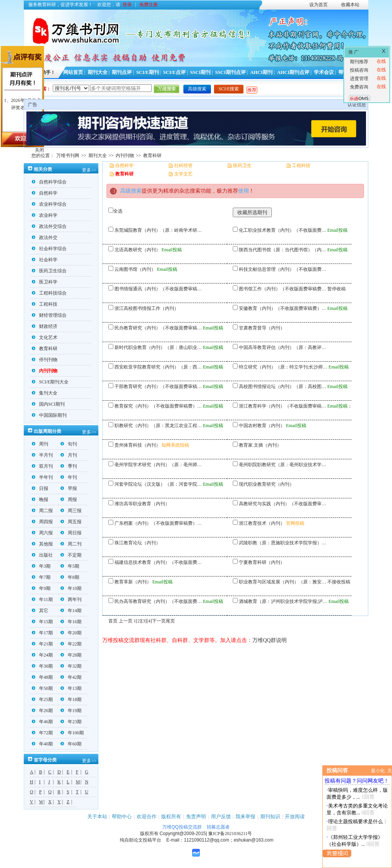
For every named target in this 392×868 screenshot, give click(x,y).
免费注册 (149, 5)
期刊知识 (270, 816)
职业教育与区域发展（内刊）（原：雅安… (283, 582)
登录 (127, 5)
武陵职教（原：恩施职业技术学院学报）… (283, 543)
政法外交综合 (49, 226)
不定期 (71, 555)
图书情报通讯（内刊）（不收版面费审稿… (158, 289)
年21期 (42, 644)
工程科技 (45, 304)
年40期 (42, 744)
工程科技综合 (49, 293)
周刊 (40, 444)
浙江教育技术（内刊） (262, 523)
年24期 (42, 655)
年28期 (71, 655)
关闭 (39, 150)
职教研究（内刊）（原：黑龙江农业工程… (158, 426)
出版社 (42, 555)
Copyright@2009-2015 (183, 834)
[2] (139, 621)
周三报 (71, 511)
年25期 (42, 699)
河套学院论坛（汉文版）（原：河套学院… (158, 484)
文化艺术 (45, 337)
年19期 (71, 711)
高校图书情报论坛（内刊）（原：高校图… (283, 387)
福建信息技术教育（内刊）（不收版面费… (158, 562)
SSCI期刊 (201, 72)
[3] (144, 621)
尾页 (170, 621)
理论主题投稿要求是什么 (355, 821)
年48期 (42, 677)
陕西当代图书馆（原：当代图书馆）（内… (283, 250)
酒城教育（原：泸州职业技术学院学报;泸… (283, 601)
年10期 (71, 588)
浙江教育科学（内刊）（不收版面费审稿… (283, 406)
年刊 (69, 477)
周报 (69, 500)
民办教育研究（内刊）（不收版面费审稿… (158, 328)
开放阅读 (295, 816)
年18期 (71, 699)
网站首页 (73, 72)
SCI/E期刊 (148, 72)
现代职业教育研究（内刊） (266, 484)
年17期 (42, 633)
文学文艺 (183, 174)
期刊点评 (122, 72)
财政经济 (45, 326)
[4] (149, 621)
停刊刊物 (45, 360)
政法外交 (45, 237)
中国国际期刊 (49, 415)
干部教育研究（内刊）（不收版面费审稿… (158, 387)
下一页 (159, 621)
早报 (69, 488)
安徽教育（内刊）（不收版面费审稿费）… (283, 308)
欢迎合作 (147, 816)
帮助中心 (122, 816)
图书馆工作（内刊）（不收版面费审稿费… (283, 289)
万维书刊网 (68, 156)
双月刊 (42, 466)
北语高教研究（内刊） (137, 250)
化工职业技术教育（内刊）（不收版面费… (283, 230)
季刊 (69, 466)
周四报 (42, 522)
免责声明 (196, 816)
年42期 (71, 677)
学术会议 (324, 72)
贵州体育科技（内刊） (137, 445)
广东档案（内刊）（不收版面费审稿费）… (158, 523)
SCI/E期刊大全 (50, 382)
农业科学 (45, 215)
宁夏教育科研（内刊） (262, 562)
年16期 (71, 622)
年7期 (41, 577)
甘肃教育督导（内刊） (262, 328)
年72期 (42, 733)
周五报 (71, 522)
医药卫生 (242, 165)
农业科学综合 (49, 204)
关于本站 (97, 816)
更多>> (89, 170)
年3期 (41, 566)
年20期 (71, 633)
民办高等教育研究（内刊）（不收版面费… (158, 601)
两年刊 (71, 599)
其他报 (42, 544)
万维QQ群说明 (269, 640)
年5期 (70, 566)
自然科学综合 (49, 182)
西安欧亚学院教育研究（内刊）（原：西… (158, 367)
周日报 (71, 533)
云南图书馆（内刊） (135, 269)
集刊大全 (45, 393)
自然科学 (45, 193)
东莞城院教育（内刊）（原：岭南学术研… (158, 230)
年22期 (71, 644)
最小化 (378, 771)
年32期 (71, 666)
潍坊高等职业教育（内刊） (142, 504)
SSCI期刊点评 (230, 72)
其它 (40, 611)
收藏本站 (350, 5)
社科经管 (183, 165)
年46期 (42, 722)
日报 (40, 488)
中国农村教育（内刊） (262, 426)
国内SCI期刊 (48, 404)
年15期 (42, 622)
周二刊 (71, 544)
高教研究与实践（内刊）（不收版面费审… (283, 504)
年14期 (71, 611)
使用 (243, 191)
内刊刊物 (125, 156)
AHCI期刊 (261, 72)
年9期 (41, 588)
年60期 (71, 744)
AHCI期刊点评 (293, 72)
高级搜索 (197, 89)
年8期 (70, 577)
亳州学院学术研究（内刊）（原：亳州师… (158, 465)
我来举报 (245, 816)
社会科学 (45, 260)
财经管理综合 (49, 315)
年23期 (71, 722)
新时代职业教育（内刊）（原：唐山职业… (158, 347)
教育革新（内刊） (133, 582)
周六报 (42, 533)
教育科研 (152, 156)
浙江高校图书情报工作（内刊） (147, 308)
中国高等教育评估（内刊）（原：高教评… (283, 347)
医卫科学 (45, 282)
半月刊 (42, 455)
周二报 (42, 511)
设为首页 (318, 5)
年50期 (42, 688)
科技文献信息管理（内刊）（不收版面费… (283, 269)
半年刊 (42, 477)
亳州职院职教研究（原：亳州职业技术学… (283, 465)
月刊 (69, 455)
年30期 (42, 666)
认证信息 (357, 105)
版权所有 (171, 816)
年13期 (71, 688)
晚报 (40, 500)
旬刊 (69, 444)
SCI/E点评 (174, 72)
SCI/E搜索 (229, 89)
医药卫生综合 (49, 271)
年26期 (42, 711)
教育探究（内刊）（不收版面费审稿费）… (158, 406)
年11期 (42, 599)
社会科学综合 (49, 249)
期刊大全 (98, 72)
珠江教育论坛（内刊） (137, 543)
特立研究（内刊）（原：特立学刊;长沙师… (283, 367)
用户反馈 (221, 816)
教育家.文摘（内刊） (260, 445)
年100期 (72, 733)
